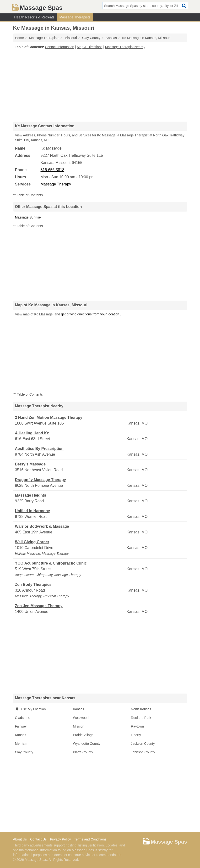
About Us (20, 839)
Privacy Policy (60, 839)
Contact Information (59, 47)
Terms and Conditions (90, 839)
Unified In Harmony (33, 511)
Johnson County (143, 752)
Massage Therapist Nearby (125, 47)
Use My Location (30, 709)
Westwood (81, 718)
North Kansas (141, 709)
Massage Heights (31, 495)
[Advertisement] (100, 85)
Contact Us (38, 839)
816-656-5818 (53, 170)
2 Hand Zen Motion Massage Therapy (49, 417)
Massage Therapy (56, 184)
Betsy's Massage (30, 464)
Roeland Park (141, 718)
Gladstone (23, 718)
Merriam (21, 744)
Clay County (24, 752)
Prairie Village (83, 735)
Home (19, 38)
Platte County (83, 752)
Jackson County (143, 744)
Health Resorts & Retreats (35, 17)
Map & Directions (90, 47)
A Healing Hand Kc (32, 433)
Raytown (137, 726)
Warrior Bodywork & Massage (42, 526)
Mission (78, 726)
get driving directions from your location (90, 314)
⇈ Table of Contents (28, 195)
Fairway (21, 726)
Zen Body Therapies (33, 585)
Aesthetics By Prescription (39, 449)
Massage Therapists (75, 17)
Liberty (136, 735)
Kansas (78, 709)
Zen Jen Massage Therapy (39, 606)
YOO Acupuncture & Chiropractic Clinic (51, 563)
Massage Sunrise (28, 217)
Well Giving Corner (32, 542)
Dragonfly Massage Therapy (41, 480)
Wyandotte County (87, 744)
